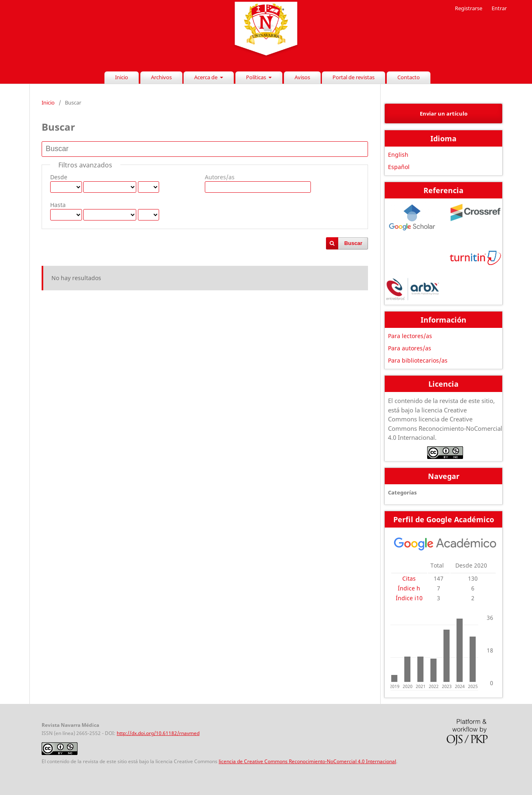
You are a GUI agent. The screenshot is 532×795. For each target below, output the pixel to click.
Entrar (499, 8)
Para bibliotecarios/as (418, 360)
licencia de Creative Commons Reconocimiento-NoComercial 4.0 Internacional (307, 761)
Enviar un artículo (444, 114)
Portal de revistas (354, 77)
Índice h (409, 588)
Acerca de (206, 77)
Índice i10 (409, 598)
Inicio (122, 77)
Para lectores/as (410, 336)
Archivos (161, 77)
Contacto (409, 77)
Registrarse (469, 8)
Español (399, 167)
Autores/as (220, 177)
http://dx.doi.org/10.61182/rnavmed (158, 733)
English (398, 155)
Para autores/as (410, 348)
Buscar (353, 243)
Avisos (302, 77)
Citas (409, 578)
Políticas (257, 77)
